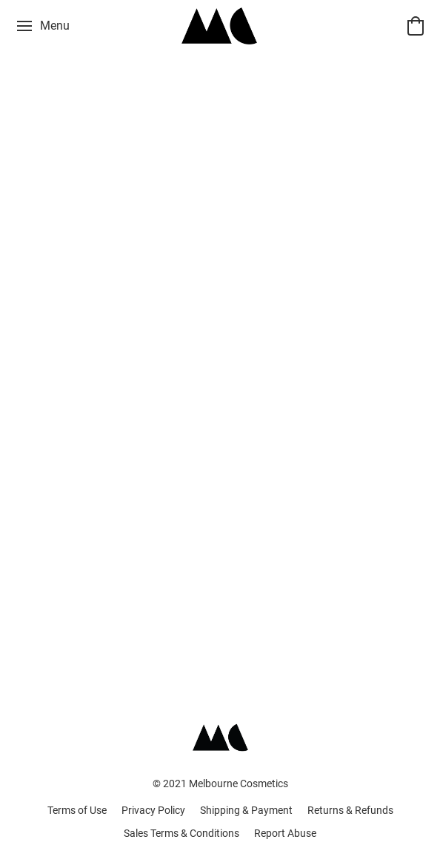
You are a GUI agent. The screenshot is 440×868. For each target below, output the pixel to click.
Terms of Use (77, 810)
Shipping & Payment (246, 810)
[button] (220, 26)
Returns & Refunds (350, 810)
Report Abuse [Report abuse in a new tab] (285, 833)
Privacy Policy (153, 810)
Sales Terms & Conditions (181, 833)
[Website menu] (42, 26)
